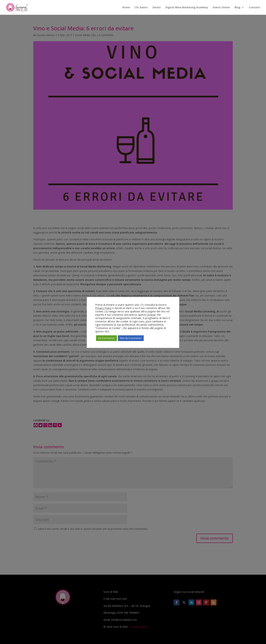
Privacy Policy (103, 308)
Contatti (254, 8)
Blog (237, 8)
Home (126, 8)
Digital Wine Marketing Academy (187, 8)
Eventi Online (221, 8)
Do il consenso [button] (106, 338)
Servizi (157, 8)
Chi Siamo (141, 8)
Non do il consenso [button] (131, 338)
